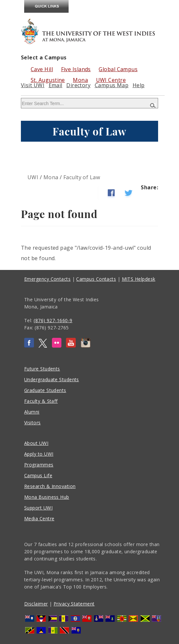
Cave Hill (42, 69)
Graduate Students (45, 390)
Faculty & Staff (41, 401)
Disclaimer (36, 604)
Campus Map (112, 85)
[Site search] (89, 103)
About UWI (36, 443)
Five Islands (76, 69)
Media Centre (39, 518)
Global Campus (118, 69)
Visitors (33, 423)
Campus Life (38, 475)
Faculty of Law (82, 177)
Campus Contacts (96, 279)
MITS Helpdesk (139, 279)
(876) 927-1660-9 (53, 320)
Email (56, 85)
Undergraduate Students (52, 379)
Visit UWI (33, 85)
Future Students (42, 369)
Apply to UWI (39, 454)
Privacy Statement (74, 604)
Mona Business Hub (47, 497)
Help (139, 85)
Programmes (39, 465)
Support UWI (38, 508)
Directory (78, 85)
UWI (33, 177)
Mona (51, 177)
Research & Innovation (50, 486)
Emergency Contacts (47, 279)
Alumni (32, 412)
